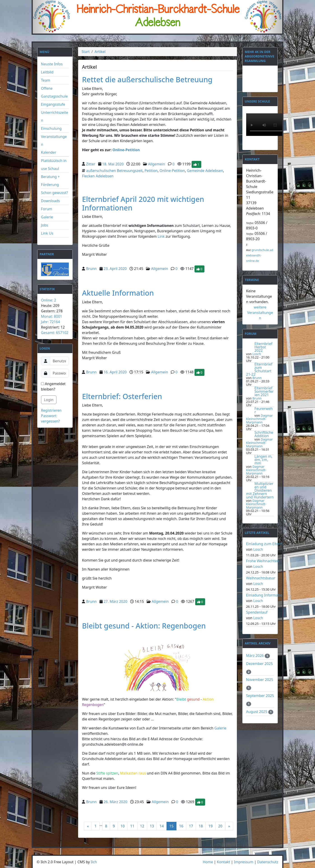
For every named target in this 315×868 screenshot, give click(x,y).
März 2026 (256, 656)
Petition (151, 171)
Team (46, 80)
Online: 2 (49, 300)
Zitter (91, 164)
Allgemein (156, 164)
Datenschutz (268, 862)
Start (86, 52)
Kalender (49, 152)
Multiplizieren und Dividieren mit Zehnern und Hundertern (260, 490)
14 (162, 826)
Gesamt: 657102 (55, 333)
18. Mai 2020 (113, 164)
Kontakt (224, 862)
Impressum (244, 862)
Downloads (51, 201)
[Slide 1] (149, 30)
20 (220, 826)
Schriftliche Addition (264, 434)
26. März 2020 (115, 802)
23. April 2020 (115, 269)
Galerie (47, 217)
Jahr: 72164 (51, 322)
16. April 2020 (115, 372)
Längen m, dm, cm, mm (263, 460)
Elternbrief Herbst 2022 (263, 347)
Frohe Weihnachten (263, 561)
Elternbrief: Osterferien (122, 396)
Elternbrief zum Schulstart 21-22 (259, 369)
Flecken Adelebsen (98, 176)
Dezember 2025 (259, 664)
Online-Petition (126, 150)
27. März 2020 (115, 601)
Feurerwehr (264, 410)
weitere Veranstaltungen (260, 313)
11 (132, 826)
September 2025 (260, 696)
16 (181, 826)
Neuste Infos (52, 64)
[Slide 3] (166, 30)
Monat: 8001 (52, 316)
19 (211, 826)
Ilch (94, 862)
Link (161, 236)
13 (152, 826)
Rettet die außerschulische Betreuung (147, 79)
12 (142, 826)
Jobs (45, 225)
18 (201, 826)
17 (191, 826)
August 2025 (257, 712)
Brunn (91, 269)
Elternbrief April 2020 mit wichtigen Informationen (143, 203)
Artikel (100, 52)
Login (49, 400)
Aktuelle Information (118, 293)
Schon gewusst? (54, 193)
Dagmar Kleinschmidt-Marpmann (259, 419)
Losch (257, 354)
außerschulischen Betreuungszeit (114, 171)
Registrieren (51, 410)
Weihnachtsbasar (261, 578)
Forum (47, 209)
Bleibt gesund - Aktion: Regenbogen (144, 626)
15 (171, 826)
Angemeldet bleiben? (53, 386)
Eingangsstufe (53, 104)
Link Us (47, 233)
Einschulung (51, 128)
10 (123, 826)
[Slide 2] (157, 30)
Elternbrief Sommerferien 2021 (264, 391)
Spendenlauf (257, 612)
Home (208, 862)
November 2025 (260, 680)
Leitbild (47, 72)
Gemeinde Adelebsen (205, 171)
